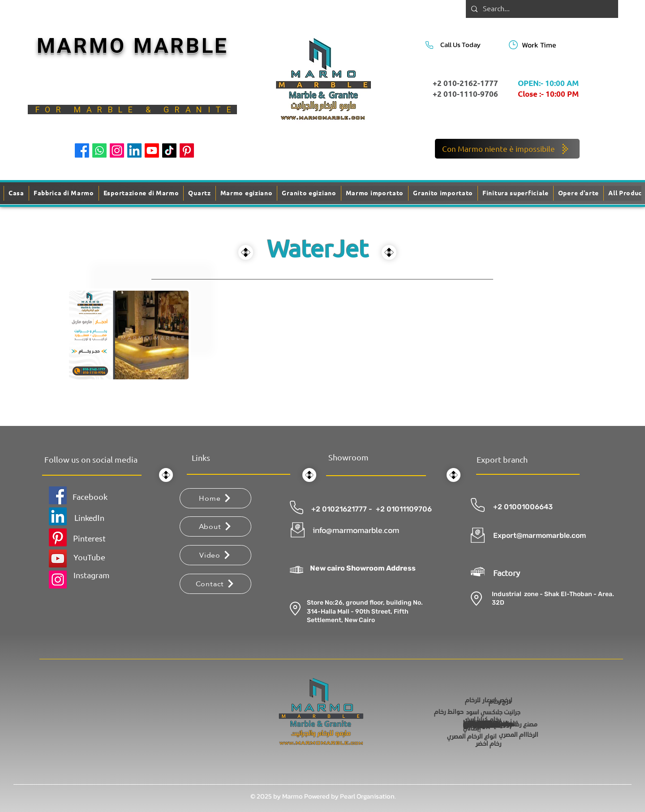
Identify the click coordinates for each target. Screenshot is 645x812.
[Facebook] (82, 150)
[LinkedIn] (134, 150)
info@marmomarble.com (356, 530)
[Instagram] (117, 150)
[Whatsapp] (99, 150)
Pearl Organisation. (368, 796)
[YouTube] (58, 559)
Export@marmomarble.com (540, 535)
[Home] (215, 498)
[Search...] (541, 9)
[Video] (215, 555)
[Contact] (215, 584)
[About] (215, 526)
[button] (515, 193)
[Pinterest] (187, 150)
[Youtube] (152, 150)
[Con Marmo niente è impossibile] (507, 149)
